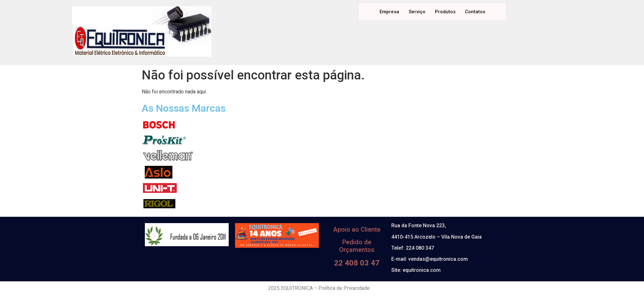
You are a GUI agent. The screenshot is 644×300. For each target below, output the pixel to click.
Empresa (389, 12)
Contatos (475, 12)
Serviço (417, 12)
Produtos (445, 12)
